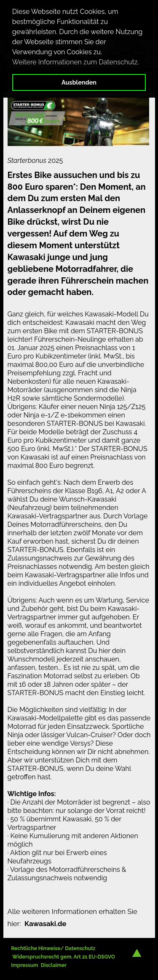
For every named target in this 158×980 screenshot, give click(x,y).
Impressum (24, 965)
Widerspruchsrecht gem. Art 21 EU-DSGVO (63, 957)
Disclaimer (54, 965)
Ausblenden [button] (79, 82)
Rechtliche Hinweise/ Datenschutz (53, 948)
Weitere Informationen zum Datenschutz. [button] (76, 62)
